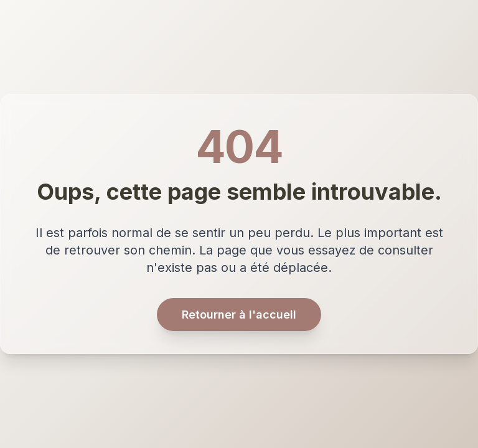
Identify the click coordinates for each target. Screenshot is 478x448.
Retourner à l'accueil (239, 315)
